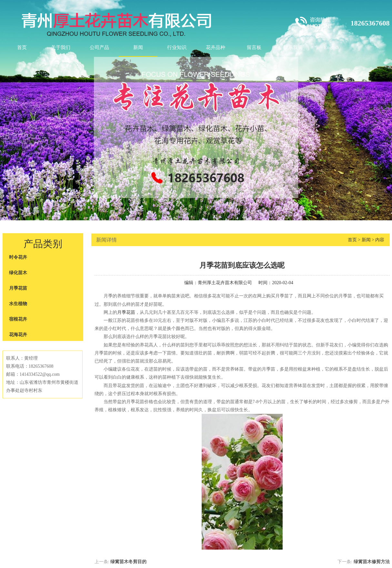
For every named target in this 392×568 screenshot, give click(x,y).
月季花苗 (18, 288)
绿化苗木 (18, 273)
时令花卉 (18, 257)
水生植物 (18, 304)
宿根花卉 (18, 319)
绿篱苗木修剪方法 (372, 562)
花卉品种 (216, 47)
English (332, 47)
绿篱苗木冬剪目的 (128, 562)
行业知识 (177, 47)
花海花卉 (18, 335)
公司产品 (99, 47)
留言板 (254, 47)
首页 (22, 47)
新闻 (138, 47)
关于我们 (61, 47)
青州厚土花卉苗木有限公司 (225, 283)
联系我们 (293, 47)
